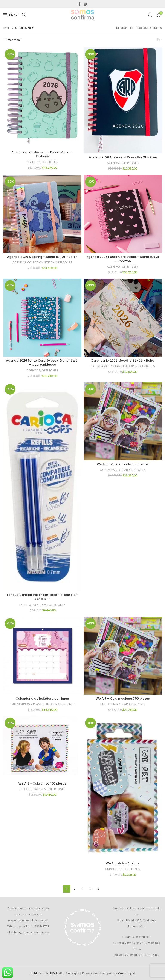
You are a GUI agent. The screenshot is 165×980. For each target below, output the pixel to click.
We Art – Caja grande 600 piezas (123, 464)
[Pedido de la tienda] (159, 40)
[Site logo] (82, 14)
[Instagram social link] (85, 4)
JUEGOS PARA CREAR (114, 470)
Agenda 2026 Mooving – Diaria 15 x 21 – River (123, 157)
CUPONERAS (114, 869)
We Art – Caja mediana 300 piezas (123, 699)
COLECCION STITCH (41, 262)
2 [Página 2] (75, 889)
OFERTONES (50, 162)
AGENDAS (33, 162)
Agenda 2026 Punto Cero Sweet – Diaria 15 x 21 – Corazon (123, 259)
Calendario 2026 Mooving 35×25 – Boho (123, 361)
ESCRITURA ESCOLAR (34, 605)
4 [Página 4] (90, 889)
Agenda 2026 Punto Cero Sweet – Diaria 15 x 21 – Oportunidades (42, 363)
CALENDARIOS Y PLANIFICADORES (114, 366)
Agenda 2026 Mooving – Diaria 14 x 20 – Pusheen (42, 154)
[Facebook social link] (80, 4)
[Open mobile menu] (10, 15)
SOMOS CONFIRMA (44, 973)
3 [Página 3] (82, 889)
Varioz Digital (126, 973)
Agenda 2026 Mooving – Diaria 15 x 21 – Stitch (42, 257)
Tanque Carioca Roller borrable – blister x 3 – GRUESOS (42, 597)
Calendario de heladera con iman (42, 699)
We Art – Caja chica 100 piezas (42, 783)
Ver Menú (15, 40)
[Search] (24, 15)
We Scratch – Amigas (123, 863)
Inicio (7, 28)
